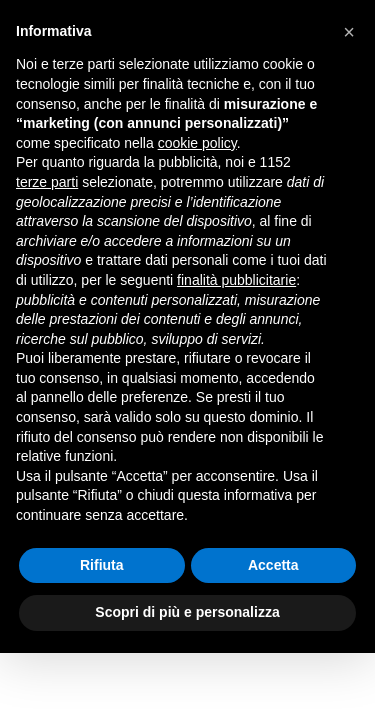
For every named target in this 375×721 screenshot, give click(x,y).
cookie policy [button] (197, 143)
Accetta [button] (273, 565)
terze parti (47, 182)
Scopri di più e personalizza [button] (187, 612)
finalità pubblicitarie (236, 280)
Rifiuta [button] (102, 565)
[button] (349, 32)
